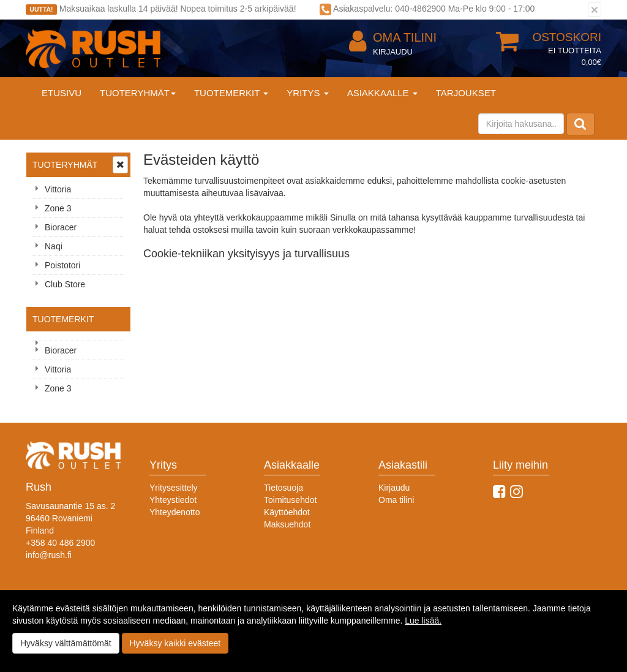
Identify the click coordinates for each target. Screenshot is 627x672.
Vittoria (58, 189)
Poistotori (62, 265)
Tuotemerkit (231, 93)
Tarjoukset (466, 93)
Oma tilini (393, 38)
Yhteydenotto (175, 512)
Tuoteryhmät (138, 93)
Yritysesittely (174, 488)
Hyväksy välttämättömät (66, 643)
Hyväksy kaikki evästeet (175, 643)
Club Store (65, 284)
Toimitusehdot (290, 500)
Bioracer (61, 227)
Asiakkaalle (382, 93)
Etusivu (62, 93)
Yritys (307, 93)
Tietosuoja (283, 488)
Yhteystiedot (173, 500)
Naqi (54, 246)
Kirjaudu (393, 52)
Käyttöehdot (287, 512)
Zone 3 (58, 208)
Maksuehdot (287, 524)
